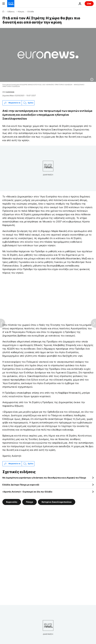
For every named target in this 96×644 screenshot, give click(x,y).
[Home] (3, 11)
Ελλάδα (31, 12)
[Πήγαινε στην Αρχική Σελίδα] (11, 4)
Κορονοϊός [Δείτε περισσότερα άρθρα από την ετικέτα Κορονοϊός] (12, 502)
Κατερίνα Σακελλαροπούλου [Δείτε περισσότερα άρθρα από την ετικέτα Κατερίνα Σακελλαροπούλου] (57, 502)
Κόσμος (21, 12)
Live (89, 3)
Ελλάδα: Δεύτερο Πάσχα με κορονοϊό (21, 485)
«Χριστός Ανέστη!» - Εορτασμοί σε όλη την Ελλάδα (27, 492)
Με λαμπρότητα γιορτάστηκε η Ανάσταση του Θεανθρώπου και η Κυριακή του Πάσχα (44, 478)
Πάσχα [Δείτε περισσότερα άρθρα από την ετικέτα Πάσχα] (29, 502)
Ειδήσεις (11, 12)
